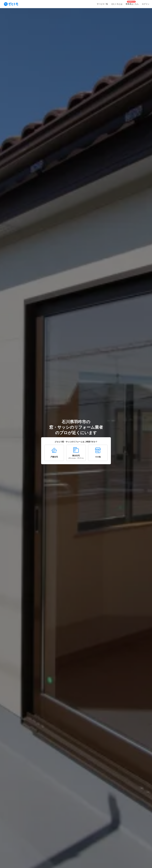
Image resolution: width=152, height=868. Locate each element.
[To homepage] (11, 4)
